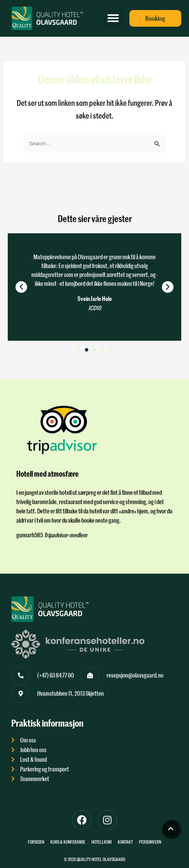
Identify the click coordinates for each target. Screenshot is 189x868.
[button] (113, 18)
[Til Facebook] (82, 820)
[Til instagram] (107, 820)
